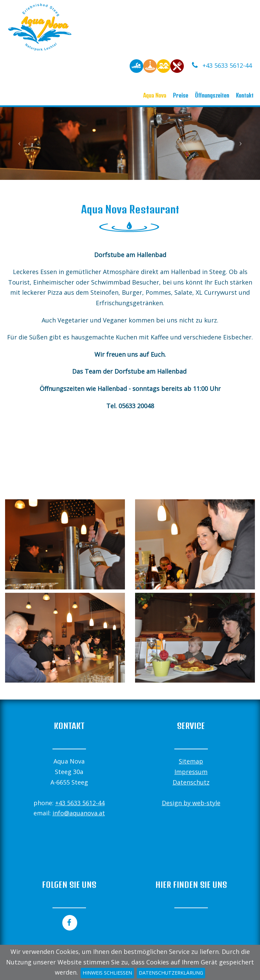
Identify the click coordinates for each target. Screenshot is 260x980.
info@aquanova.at (79, 813)
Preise (181, 95)
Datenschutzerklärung (171, 973)
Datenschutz (191, 782)
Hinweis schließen (107, 973)
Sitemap (191, 761)
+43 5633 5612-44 (221, 65)
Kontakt (245, 95)
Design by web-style (191, 803)
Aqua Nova (155, 95)
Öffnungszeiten (212, 95)
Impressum (191, 772)
